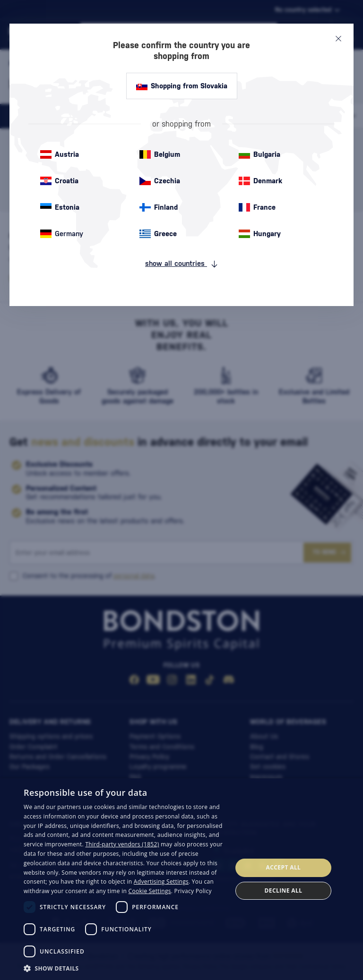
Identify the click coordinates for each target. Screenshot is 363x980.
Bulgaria (259, 154)
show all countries (181, 264)
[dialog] (181, 879)
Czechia (160, 181)
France (257, 207)
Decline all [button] (284, 891)
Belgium (160, 154)
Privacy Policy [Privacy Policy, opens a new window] (193, 891)
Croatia (59, 181)
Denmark (260, 181)
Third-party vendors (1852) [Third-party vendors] (122, 844)
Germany (62, 234)
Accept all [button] (284, 867)
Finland (159, 207)
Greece (158, 234)
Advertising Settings (161, 882)
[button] (125, 968)
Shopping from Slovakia (182, 86)
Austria (60, 154)
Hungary (260, 234)
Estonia (60, 207)
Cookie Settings (150, 891)
